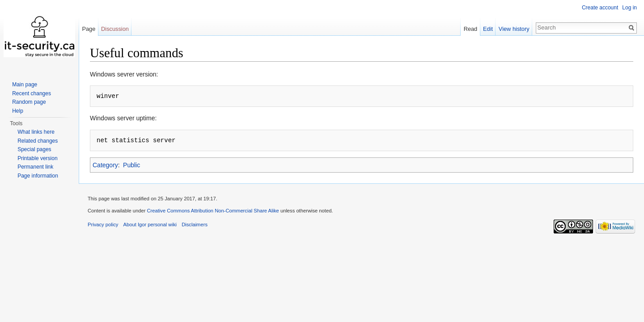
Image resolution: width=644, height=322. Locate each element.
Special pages (34, 149)
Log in (629, 8)
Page (89, 29)
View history (514, 29)
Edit (488, 29)
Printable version (37, 158)
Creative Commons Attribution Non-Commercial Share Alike (213, 211)
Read (471, 29)
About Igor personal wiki (150, 225)
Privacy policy (103, 225)
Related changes (38, 141)
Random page (29, 102)
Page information (38, 176)
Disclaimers (195, 225)
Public (131, 165)
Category (105, 165)
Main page (25, 85)
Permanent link (35, 167)
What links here (36, 132)
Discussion (115, 29)
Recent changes (32, 93)
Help (18, 111)
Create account (600, 8)
